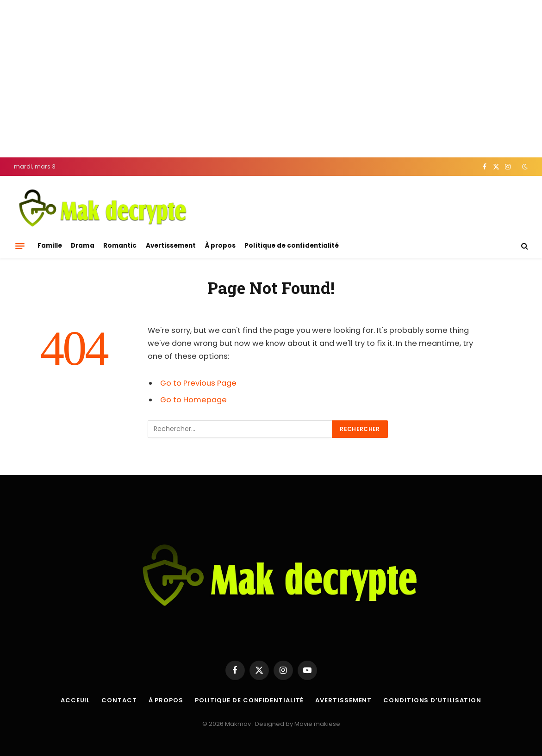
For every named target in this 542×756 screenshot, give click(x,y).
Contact (119, 700)
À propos (221, 246)
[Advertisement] (271, 79)
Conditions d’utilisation (432, 700)
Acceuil (75, 700)
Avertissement (171, 246)
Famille (50, 246)
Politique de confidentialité (292, 246)
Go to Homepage (193, 400)
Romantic (120, 246)
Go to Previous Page (198, 383)
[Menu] (20, 246)
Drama (82, 246)
